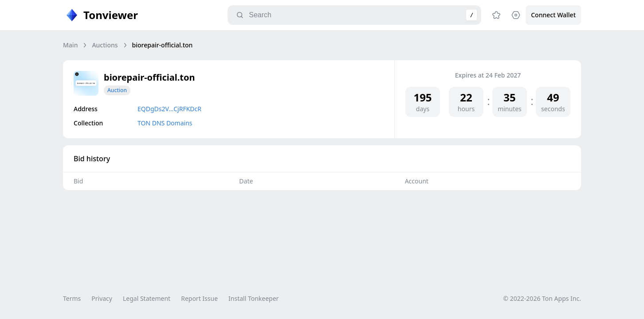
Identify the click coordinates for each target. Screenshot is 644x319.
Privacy (102, 298)
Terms (72, 298)
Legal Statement (147, 298)
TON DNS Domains (165, 123)
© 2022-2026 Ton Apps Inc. (542, 298)
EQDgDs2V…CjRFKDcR (169, 109)
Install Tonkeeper (253, 298)
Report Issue (199, 298)
